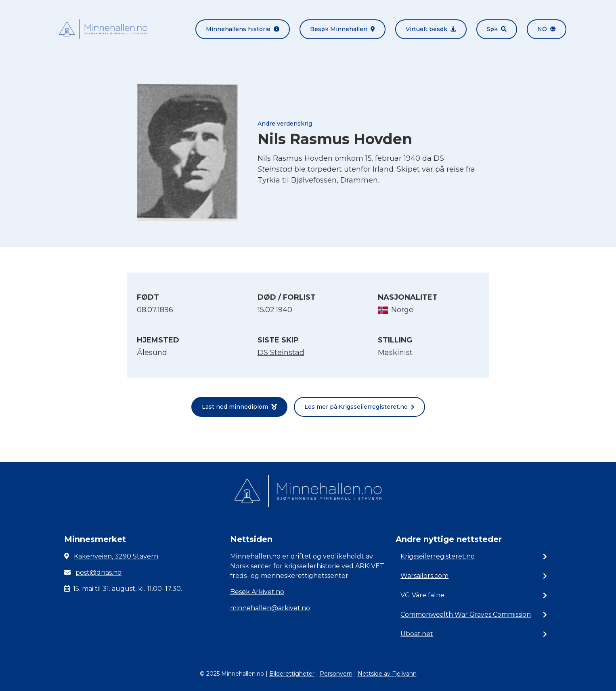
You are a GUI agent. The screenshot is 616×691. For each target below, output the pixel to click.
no (547, 29)
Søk (497, 29)
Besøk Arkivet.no (257, 592)
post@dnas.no (98, 572)
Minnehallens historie (243, 29)
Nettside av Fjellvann (387, 674)
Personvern (336, 674)
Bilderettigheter (292, 674)
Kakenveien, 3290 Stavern (116, 556)
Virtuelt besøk (431, 29)
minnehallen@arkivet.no (270, 608)
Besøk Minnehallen (343, 29)
